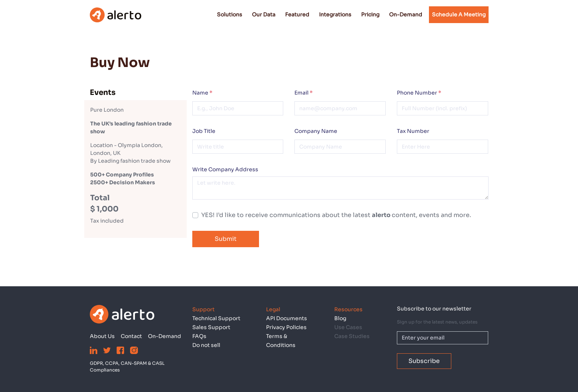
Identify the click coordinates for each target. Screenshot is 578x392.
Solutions (230, 15)
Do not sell (206, 345)
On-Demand (406, 15)
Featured (297, 15)
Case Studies (352, 336)
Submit (226, 239)
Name (202, 93)
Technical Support (216, 318)
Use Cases (348, 327)
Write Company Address (225, 169)
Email (304, 93)
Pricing (370, 15)
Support (203, 309)
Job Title (204, 131)
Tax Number (413, 131)
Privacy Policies (286, 327)
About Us (102, 336)
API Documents (287, 318)
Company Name (316, 131)
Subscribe (424, 361)
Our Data (264, 15)
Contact (131, 336)
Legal (273, 309)
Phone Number (419, 93)
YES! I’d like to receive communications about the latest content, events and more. (336, 215)
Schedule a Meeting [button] (459, 15)
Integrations (335, 15)
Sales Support (211, 327)
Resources (348, 309)
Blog (340, 318)
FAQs (199, 336)
